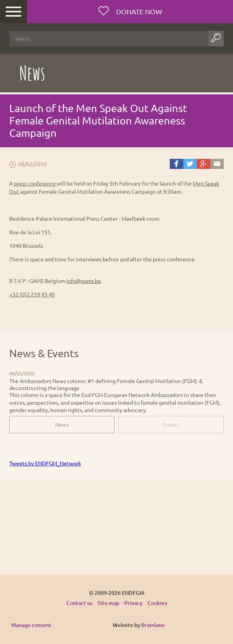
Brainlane (153, 625)
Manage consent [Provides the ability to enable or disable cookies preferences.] (31, 625)
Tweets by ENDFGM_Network (45, 463)
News (62, 424)
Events (171, 424)
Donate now (138, 11)
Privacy (133, 603)
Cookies (157, 603)
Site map (108, 603)
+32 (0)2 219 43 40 (32, 294)
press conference (35, 183)
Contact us (79, 603)
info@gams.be (84, 281)
